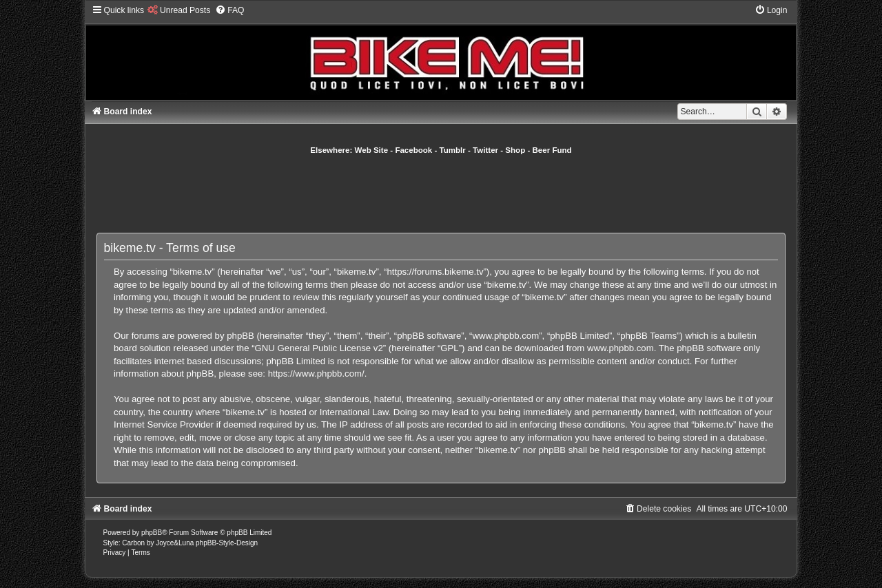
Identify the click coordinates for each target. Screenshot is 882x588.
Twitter (485, 150)
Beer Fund (552, 150)
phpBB (152, 533)
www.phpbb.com (621, 348)
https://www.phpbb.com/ (316, 374)
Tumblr (453, 150)
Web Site (372, 150)
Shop (515, 150)
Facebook (413, 150)
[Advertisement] (441, 193)
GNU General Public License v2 (319, 348)
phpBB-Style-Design (227, 543)
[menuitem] (179, 10)
